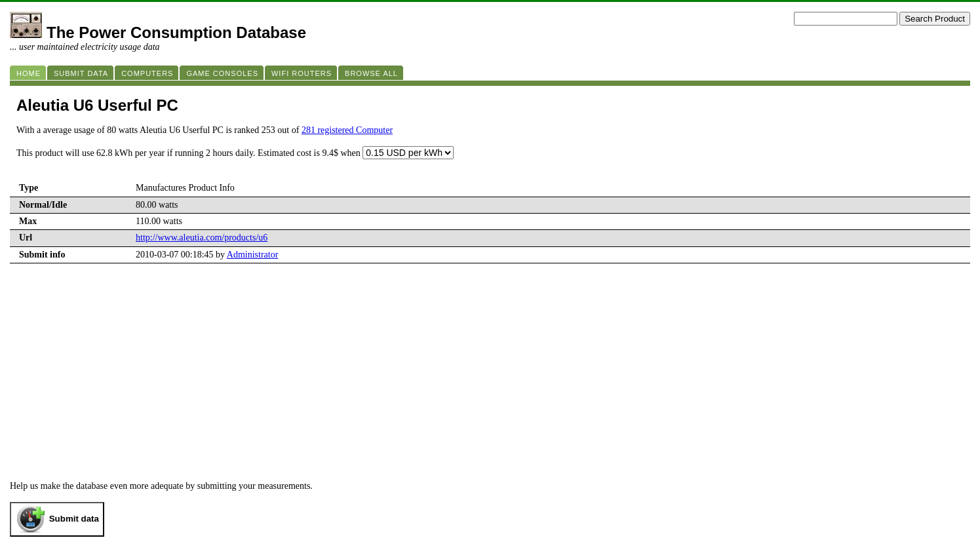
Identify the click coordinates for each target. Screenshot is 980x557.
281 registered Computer (347, 130)
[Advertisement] (490, 362)
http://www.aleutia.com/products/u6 (202, 238)
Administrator (253, 255)
